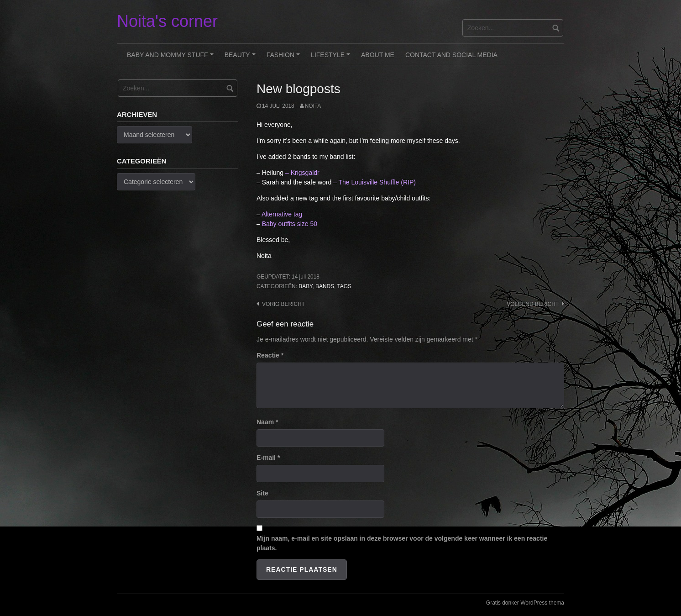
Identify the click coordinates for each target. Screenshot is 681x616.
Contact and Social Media (451, 55)
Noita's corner (167, 21)
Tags (344, 286)
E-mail (268, 458)
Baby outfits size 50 (290, 224)
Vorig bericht (283, 304)
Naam (267, 422)
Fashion (285, 58)
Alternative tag (282, 214)
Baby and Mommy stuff (171, 58)
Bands (325, 286)
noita (313, 106)
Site (262, 493)
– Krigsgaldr (302, 173)
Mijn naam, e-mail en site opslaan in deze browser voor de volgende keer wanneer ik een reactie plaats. (402, 543)
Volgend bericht (533, 304)
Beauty (241, 58)
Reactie (270, 355)
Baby (305, 286)
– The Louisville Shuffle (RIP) (375, 182)
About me (378, 55)
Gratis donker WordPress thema (525, 603)
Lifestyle (332, 58)
